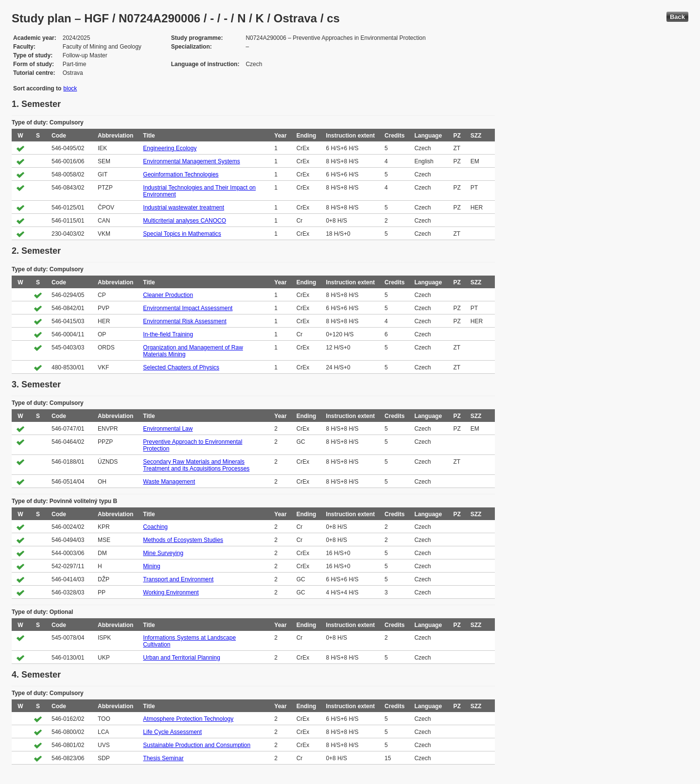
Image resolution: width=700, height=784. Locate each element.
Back (677, 17)
